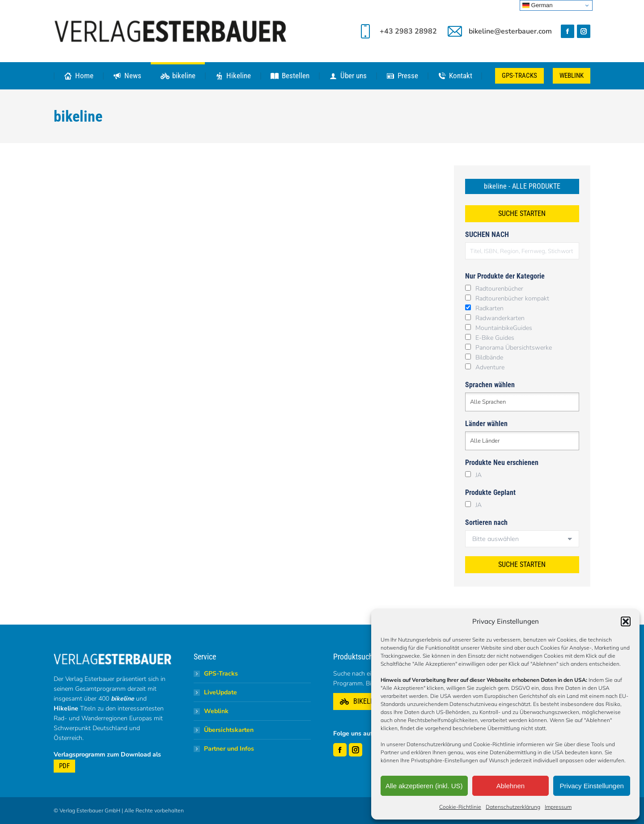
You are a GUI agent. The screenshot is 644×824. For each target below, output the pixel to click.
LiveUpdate (220, 692)
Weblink (216, 711)
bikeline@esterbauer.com (499, 31)
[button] (626, 621)
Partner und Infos (229, 749)
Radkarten (489, 308)
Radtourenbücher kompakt (512, 298)
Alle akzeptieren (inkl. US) (424, 786)
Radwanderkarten (500, 318)
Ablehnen (511, 786)
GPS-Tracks (221, 674)
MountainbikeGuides (504, 328)
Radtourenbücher (499, 289)
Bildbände (489, 357)
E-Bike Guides (495, 338)
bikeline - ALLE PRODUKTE (522, 186)
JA (479, 475)
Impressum (558, 807)
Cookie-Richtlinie (460, 807)
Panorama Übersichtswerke (514, 348)
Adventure (490, 367)
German (538, 5)
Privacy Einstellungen (591, 786)
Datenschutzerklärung (513, 807)
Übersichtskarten (229, 730)
